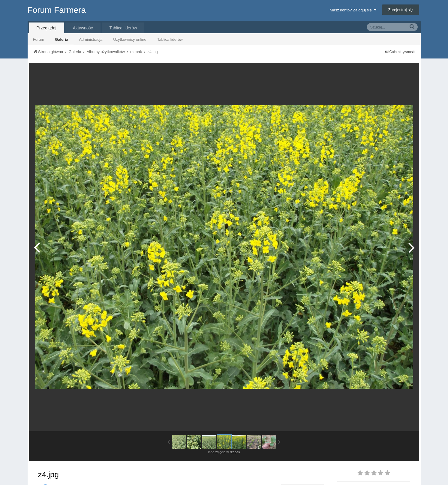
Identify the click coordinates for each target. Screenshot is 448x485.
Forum (39, 39)
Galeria (62, 39)
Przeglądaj (47, 28)
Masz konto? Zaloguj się (353, 10)
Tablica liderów (170, 39)
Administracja (91, 39)
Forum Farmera (57, 10)
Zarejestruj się (401, 10)
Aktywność (83, 28)
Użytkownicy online (130, 39)
